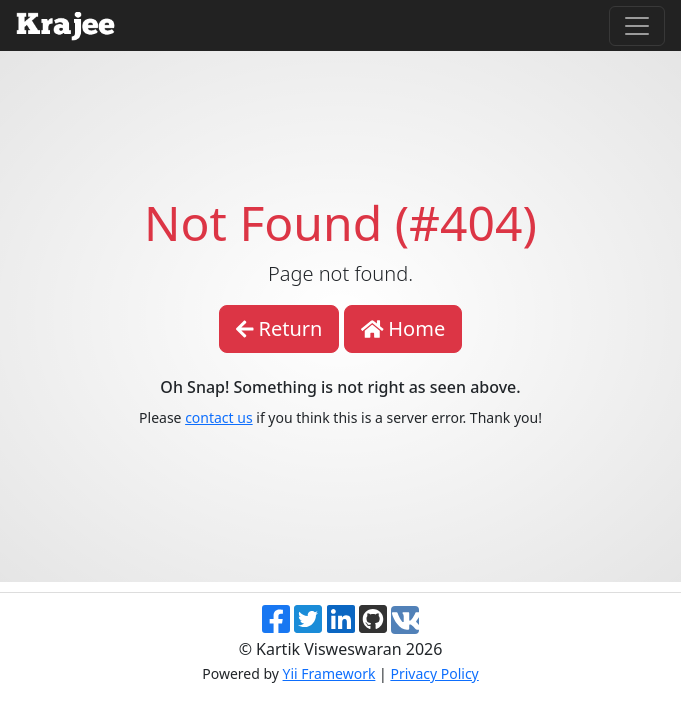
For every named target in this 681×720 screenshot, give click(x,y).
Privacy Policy (434, 673)
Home (403, 328)
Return (279, 328)
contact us (219, 417)
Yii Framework (329, 673)
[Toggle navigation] (637, 26)
